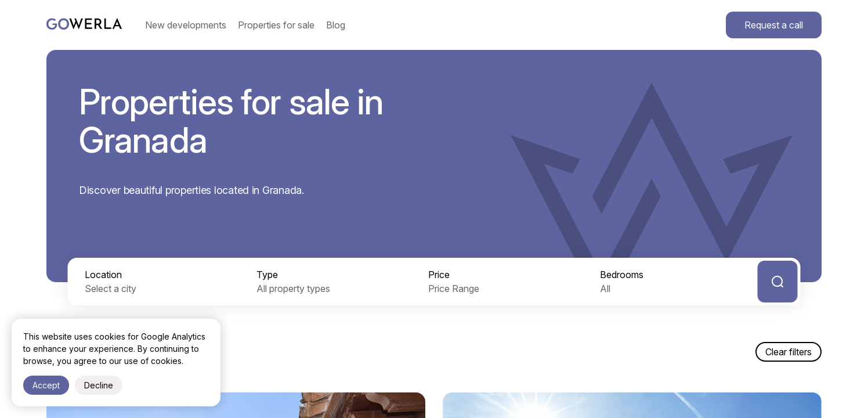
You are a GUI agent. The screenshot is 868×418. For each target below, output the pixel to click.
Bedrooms (622, 275)
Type (267, 275)
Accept (46, 385)
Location (103, 275)
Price (439, 275)
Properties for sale (276, 25)
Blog (336, 25)
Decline (99, 385)
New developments (186, 25)
